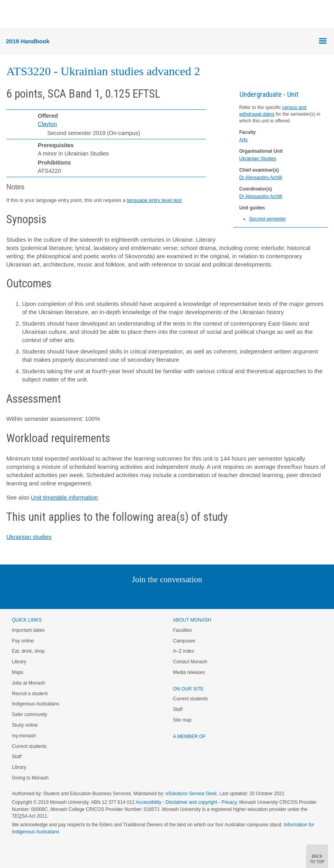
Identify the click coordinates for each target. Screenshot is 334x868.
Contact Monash (190, 662)
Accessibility (149, 802)
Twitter (144, 595)
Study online (25, 725)
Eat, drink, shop (28, 651)
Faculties (183, 630)
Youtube (205, 595)
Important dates (28, 630)
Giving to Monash (30, 778)
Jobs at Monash (29, 683)
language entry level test (154, 200)
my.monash (24, 736)
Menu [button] (10, 14)
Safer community (30, 714)
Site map (182, 720)
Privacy (229, 802)
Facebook (159, 595)
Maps (18, 672)
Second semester (267, 219)
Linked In (127, 595)
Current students (29, 746)
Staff (17, 757)
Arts (243, 140)
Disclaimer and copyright (191, 802)
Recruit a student (30, 694)
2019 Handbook (28, 41)
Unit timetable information (65, 497)
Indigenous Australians (36, 704)
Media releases (189, 672)
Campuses (184, 641)
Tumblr (189, 595)
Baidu (221, 595)
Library (19, 662)
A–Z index (184, 651)
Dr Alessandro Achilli (261, 178)
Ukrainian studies (29, 537)
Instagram (112, 595)
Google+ (173, 595)
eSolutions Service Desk (191, 794)
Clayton (47, 124)
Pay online (23, 641)
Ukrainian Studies (258, 159)
